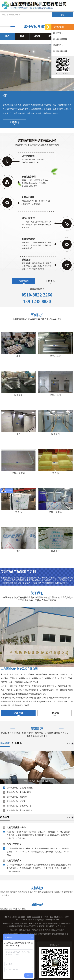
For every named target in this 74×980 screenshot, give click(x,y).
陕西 (15, 909)
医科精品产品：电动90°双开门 (19, 810)
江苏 (6, 909)
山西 (11, 909)
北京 (2, 909)
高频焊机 (34, 892)
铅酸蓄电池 (69, 892)
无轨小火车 (5, 895)
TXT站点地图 (48, 930)
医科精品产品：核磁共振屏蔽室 (20, 788)
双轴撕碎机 (59, 892)
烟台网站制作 (24, 892)
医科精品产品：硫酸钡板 (17, 797)
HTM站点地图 (37, 930)
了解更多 (50, 281)
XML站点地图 (25, 930)
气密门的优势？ (14, 861)
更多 (68, 744)
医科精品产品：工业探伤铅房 (19, 792)
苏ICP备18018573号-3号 (59, 934)
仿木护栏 (14, 892)
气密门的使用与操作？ (17, 828)
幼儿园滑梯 (5, 892)
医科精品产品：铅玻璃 (16, 801)
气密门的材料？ (14, 845)
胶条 (40, 892)
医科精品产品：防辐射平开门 (19, 806)
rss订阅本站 (59, 930)
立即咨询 (14, 122)
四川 (19, 909)
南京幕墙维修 (48, 892)
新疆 (24, 909)
